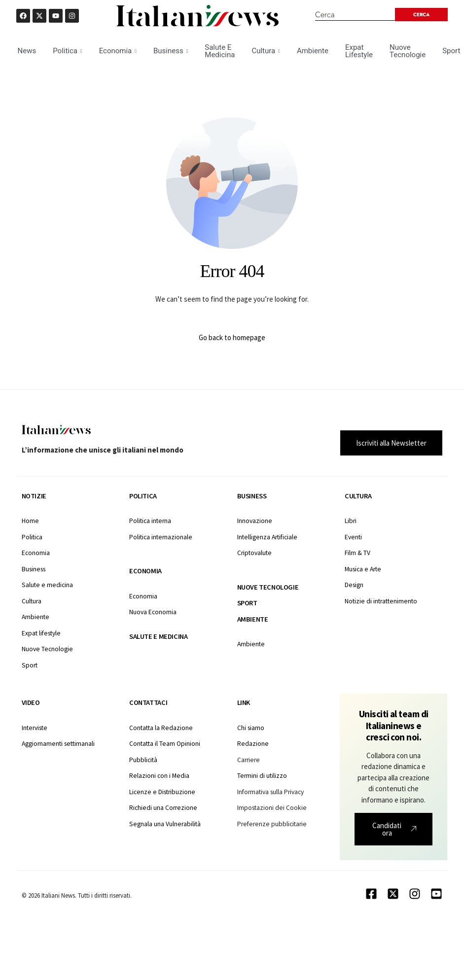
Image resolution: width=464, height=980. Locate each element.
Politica (67, 51)
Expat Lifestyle (359, 51)
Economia (118, 51)
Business (171, 51)
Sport (247, 603)
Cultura (266, 51)
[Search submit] (421, 15)
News (27, 51)
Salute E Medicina (220, 51)
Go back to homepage (232, 337)
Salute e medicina (158, 636)
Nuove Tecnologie (408, 51)
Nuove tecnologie (268, 587)
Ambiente (313, 51)
